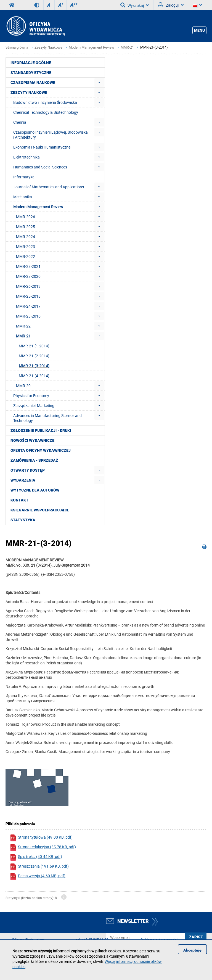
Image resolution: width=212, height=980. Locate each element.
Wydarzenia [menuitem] (23, 480)
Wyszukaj (135, 5)
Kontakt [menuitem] (19, 500)
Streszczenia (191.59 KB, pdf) (39, 867)
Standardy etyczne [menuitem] (31, 73)
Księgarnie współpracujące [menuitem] (40, 510)
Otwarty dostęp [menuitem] (28, 470)
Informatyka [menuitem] (24, 177)
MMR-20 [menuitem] (23, 386)
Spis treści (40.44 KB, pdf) (36, 857)
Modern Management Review (92, 47)
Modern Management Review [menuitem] (38, 207)
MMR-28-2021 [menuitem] (28, 266)
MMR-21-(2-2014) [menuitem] (34, 356)
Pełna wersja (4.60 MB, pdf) (38, 877)
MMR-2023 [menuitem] (26, 246)
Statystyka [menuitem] (23, 520)
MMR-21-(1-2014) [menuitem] (34, 346)
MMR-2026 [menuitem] (26, 217)
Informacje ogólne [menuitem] (31, 63)
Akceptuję (192, 950)
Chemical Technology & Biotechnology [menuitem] (46, 112)
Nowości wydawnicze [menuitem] (32, 440)
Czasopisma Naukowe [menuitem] (33, 83)
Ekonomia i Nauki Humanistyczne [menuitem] (42, 147)
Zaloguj (171, 5)
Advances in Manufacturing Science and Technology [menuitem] (47, 418)
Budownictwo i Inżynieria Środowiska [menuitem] (45, 102)
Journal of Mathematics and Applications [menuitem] (49, 187)
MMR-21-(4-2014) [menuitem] (34, 376)
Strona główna (17, 47)
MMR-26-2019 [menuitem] (28, 286)
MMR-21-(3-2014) (154, 47)
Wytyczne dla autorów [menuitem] (35, 490)
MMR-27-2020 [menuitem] (28, 276)
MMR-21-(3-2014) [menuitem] (34, 366)
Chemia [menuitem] (20, 122)
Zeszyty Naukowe (48, 47)
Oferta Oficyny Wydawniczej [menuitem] (41, 450)
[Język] (197, 5)
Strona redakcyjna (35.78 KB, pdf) (43, 848)
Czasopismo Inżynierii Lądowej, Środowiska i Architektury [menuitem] (51, 135)
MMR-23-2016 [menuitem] (28, 316)
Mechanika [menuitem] (23, 197)
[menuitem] (99, 82)
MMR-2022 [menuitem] (26, 256)
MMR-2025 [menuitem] (26, 227)
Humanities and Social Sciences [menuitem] (40, 167)
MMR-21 (127, 47)
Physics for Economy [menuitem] (31, 396)
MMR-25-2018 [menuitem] (28, 296)
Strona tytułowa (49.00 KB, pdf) (41, 838)
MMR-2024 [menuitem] (26, 237)
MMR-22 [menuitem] (23, 326)
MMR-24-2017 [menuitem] (28, 306)
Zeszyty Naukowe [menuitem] (29, 93)
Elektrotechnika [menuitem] (26, 157)
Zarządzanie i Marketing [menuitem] (34, 406)
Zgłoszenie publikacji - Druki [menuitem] (41, 430)
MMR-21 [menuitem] (23, 336)
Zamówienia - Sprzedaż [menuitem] (34, 460)
